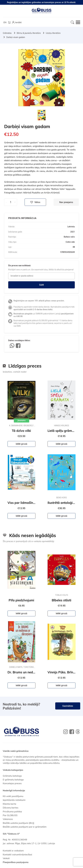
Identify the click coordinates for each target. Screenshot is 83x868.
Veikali (6, 858)
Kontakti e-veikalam (13, 851)
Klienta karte (9, 804)
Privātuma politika (12, 811)
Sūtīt (41, 285)
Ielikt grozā (21, 444)
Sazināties (68, 706)
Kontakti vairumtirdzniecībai (17, 854)
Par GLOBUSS (10, 815)
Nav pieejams (66, 202)
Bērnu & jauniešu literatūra (29, 33)
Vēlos (35, 202)
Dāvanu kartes (11, 808)
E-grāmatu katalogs (13, 780)
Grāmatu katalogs (12, 776)
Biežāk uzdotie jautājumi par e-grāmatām (25, 827)
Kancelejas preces (12, 783)
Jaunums (21, 420)
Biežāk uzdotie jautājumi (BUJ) (18, 823)
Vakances (8, 819)
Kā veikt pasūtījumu (13, 796)
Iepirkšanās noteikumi (14, 800)
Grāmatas (7, 33)
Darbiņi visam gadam (16, 37)
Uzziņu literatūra (53, 33)
